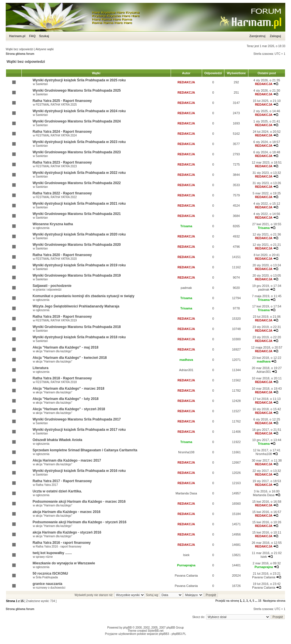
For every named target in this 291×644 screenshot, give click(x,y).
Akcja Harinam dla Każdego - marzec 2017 (67, 460)
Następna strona (274, 601)
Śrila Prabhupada (47, 577)
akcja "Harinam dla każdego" (54, 351)
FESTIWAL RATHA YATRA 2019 (56, 320)
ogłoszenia (43, 228)
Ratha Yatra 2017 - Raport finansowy (62, 481)
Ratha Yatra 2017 (47, 485)
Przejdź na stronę (227, 601)
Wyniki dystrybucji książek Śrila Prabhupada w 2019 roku (79, 265)
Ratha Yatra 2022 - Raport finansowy (62, 193)
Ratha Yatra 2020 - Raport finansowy (62, 255)
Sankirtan (42, 84)
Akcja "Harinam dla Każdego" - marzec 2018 (68, 389)
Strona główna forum (20, 54)
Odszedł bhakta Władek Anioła (57, 440)
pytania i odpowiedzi (49, 290)
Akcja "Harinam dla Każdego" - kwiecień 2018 (70, 358)
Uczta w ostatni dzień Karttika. (57, 491)
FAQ (32, 36)
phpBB (127, 628)
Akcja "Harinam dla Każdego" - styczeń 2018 (69, 409)
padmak (186, 288)
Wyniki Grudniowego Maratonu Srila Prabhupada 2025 (77, 90)
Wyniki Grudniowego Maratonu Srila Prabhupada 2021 (77, 214)
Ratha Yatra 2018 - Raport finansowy (62, 378)
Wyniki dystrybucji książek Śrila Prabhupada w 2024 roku (79, 111)
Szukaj (44, 36)
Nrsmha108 (186, 452)
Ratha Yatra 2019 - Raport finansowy (62, 317)
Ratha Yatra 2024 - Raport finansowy (62, 132)
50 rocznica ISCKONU (50, 573)
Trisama (186, 226)
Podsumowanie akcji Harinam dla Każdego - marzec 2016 (79, 502)
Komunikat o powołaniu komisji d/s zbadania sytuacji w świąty (83, 296)
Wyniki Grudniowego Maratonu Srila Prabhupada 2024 (77, 121)
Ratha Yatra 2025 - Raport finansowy (62, 101)
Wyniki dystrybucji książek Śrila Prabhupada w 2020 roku (79, 234)
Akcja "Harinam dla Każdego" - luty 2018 (66, 399)
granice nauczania (47, 584)
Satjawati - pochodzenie (52, 286)
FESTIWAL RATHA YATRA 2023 (56, 166)
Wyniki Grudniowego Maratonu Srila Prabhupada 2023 (77, 152)
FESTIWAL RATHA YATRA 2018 (56, 382)
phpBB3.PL (179, 634)
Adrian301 (186, 370)
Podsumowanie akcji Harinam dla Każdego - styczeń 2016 (79, 522)
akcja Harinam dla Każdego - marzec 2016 (66, 512)
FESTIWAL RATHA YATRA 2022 (56, 197)
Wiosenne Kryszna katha (53, 224)
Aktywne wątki (44, 49)
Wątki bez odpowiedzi (20, 49)
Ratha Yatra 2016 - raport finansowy (62, 543)
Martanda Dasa (186, 493)
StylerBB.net (156, 631)
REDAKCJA (186, 82)
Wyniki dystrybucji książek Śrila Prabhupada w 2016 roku (79, 471)
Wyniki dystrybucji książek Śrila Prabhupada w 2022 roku (79, 173)
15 (260, 601)
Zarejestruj (257, 36)
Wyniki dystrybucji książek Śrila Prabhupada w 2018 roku (79, 337)
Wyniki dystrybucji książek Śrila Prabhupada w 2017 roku (79, 430)
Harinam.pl (17, 36)
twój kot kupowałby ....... (52, 553)
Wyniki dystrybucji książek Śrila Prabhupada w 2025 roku (79, 80)
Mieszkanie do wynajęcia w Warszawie (64, 563)
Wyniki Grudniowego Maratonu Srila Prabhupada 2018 (77, 327)
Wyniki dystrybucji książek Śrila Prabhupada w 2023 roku (79, 142)
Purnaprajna (186, 565)
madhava (186, 360)
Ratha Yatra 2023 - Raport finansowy (62, 162)
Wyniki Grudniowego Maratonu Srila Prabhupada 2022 (77, 183)
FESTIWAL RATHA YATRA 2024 (56, 135)
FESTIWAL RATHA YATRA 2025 (56, 105)
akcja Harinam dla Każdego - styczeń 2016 (67, 532)
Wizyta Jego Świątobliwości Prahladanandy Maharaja (76, 306)
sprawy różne (44, 557)
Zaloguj (275, 36)
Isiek (186, 555)
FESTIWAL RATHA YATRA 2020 (56, 259)
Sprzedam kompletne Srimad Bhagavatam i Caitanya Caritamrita (85, 450)
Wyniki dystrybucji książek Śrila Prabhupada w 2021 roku (79, 204)
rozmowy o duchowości (50, 588)
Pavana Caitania (186, 575)
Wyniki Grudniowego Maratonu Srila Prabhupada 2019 (77, 275)
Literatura (40, 368)
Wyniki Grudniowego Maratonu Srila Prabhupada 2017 (77, 419)
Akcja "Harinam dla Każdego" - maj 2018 (65, 347)
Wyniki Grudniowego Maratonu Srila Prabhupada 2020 (77, 245)
